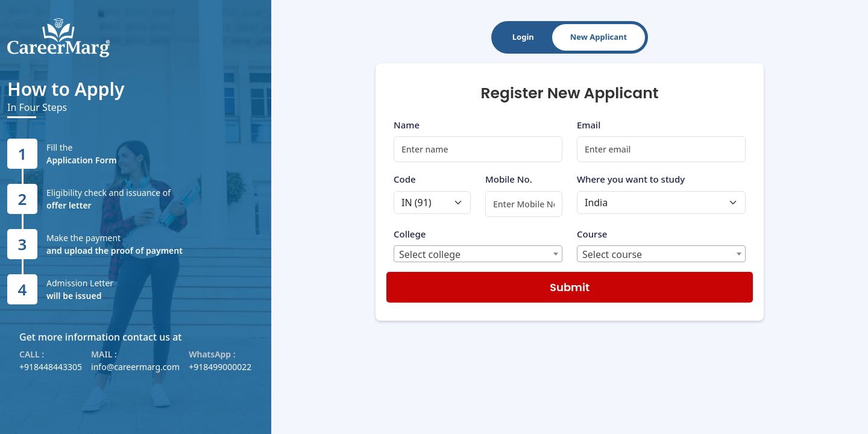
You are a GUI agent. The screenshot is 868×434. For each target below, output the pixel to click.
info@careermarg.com (135, 367)
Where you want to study (631, 179)
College (410, 234)
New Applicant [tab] (599, 37)
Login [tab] (523, 37)
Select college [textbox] (430, 254)
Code (405, 179)
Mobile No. (509, 179)
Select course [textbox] (612, 254)
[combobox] (478, 254)
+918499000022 (220, 367)
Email (589, 125)
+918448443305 (51, 367)
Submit (570, 287)
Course (592, 234)
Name (407, 125)
